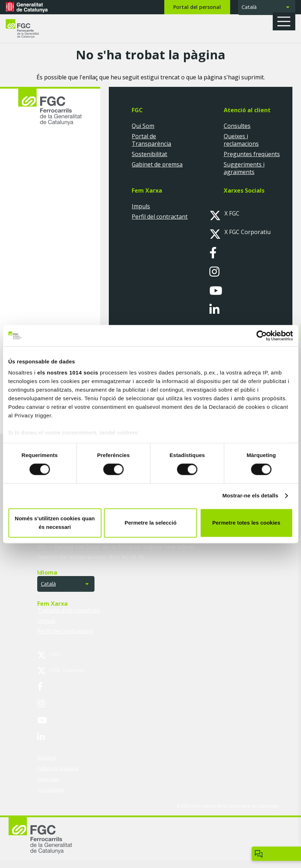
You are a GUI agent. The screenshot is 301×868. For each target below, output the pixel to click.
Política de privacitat (58, 768)
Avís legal (47, 758)
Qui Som (143, 126)
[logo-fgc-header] (29, 29)
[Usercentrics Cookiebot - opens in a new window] (261, 336)
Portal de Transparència (151, 140)
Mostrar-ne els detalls (250, 496)
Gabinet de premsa (157, 164)
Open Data (48, 779)
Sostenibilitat (149, 154)
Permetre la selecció (150, 523)
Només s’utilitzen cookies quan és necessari (55, 523)
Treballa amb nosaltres (69, 610)
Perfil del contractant (160, 217)
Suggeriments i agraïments (244, 168)
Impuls (141, 206)
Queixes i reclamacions (241, 140)
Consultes (237, 126)
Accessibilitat (50, 790)
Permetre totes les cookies (246, 523)
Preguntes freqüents (252, 154)
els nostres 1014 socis (68, 373)
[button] (286, 21)
